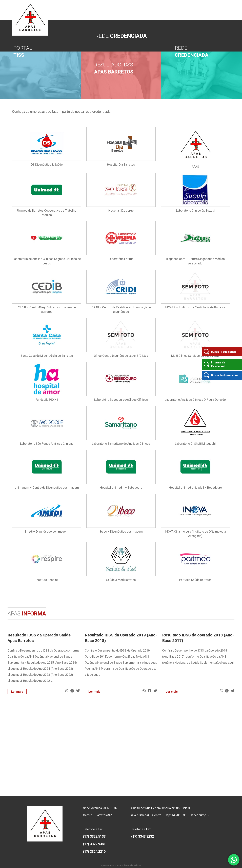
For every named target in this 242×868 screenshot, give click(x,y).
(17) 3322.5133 (94, 836)
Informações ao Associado (178, 10)
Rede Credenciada (201, 10)
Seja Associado (156, 10)
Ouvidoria (216, 10)
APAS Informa (141, 10)
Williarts (137, 865)
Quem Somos (117, 10)
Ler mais (17, 692)
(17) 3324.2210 (94, 852)
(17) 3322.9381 (94, 844)
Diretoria (129, 10)
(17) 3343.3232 (143, 836)
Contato (225, 10)
